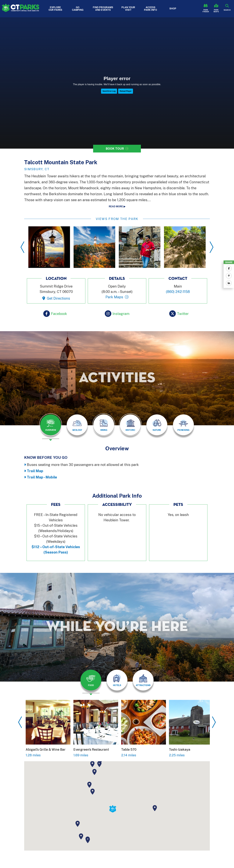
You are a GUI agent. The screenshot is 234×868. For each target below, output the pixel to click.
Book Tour (115, 149)
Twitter (183, 314)
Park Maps (216, 11)
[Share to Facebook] (229, 268)
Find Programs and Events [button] (103, 9)
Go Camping (78, 9)
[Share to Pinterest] (229, 276)
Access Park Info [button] (151, 9)
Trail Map (35, 471)
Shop (173, 9)
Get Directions (58, 298)
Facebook (59, 314)
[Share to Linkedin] (229, 283)
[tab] (51, 425)
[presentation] (51, 427)
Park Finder (206, 11)
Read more (116, 206)
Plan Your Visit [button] (128, 9)
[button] (93, 792)
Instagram (121, 314)
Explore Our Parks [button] (55, 9)
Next (212, 247)
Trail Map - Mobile (42, 477)
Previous (22, 247)
